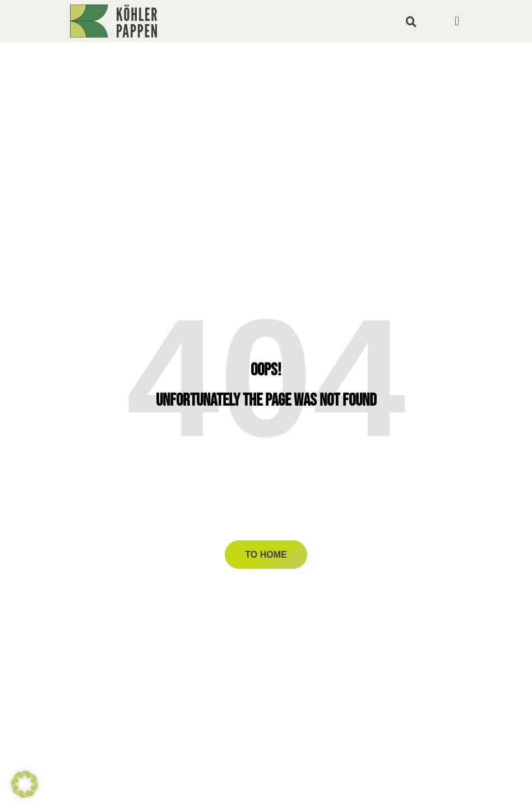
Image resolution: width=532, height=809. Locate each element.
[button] (411, 21)
